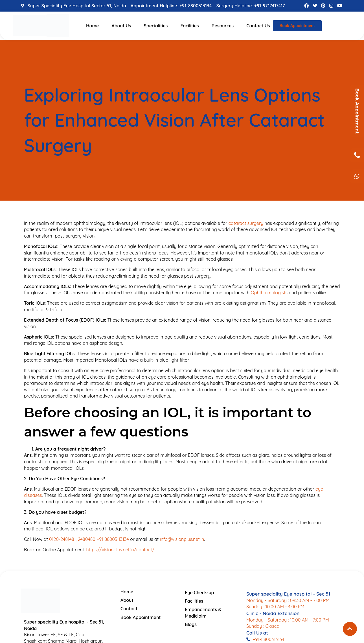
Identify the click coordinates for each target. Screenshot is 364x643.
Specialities (156, 26)
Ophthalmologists (269, 293)
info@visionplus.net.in (182, 539)
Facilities (189, 26)
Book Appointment (357, 111)
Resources (223, 26)
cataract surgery (246, 223)
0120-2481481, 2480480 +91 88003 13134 (89, 539)
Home (92, 26)
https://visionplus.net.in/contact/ (120, 550)
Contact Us (258, 26)
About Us (121, 26)
